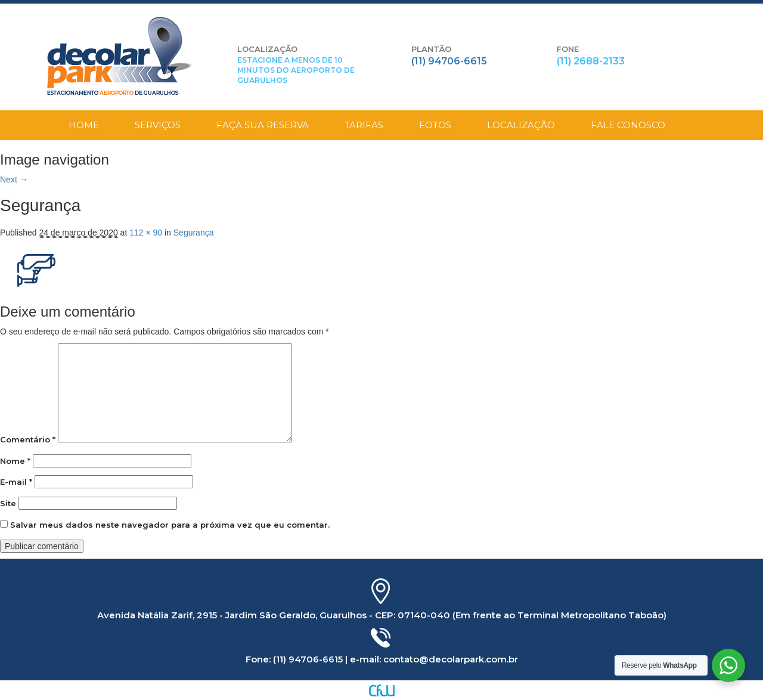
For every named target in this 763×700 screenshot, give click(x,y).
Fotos (435, 125)
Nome (15, 461)
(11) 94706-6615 (449, 61)
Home (84, 125)
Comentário (28, 439)
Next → (14, 179)
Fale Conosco (628, 125)
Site (8, 503)
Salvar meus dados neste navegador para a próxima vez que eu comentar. (170, 525)
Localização (521, 125)
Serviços (158, 125)
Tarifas (364, 125)
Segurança (194, 233)
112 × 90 (146, 233)
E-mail (16, 482)
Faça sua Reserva (263, 125)
